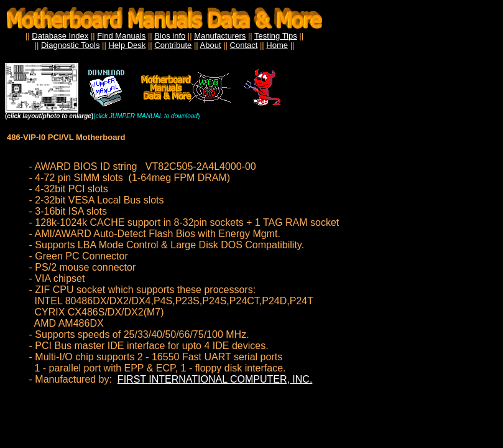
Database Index (60, 36)
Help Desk (127, 45)
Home (277, 45)
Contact (244, 45)
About (211, 45)
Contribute (173, 45)
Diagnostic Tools (70, 45)
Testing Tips (276, 36)
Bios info (170, 36)
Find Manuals (121, 36)
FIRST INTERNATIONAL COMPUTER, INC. (215, 379)
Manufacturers (220, 36)
